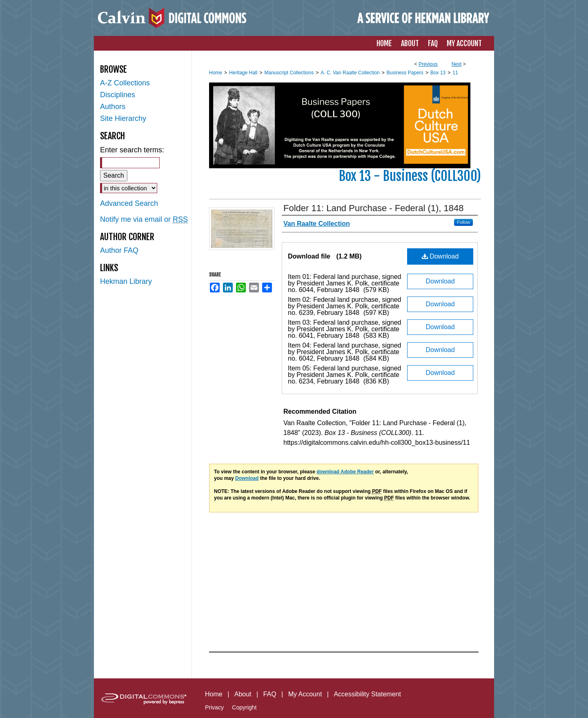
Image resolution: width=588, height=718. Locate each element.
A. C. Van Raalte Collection (350, 73)
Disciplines (118, 95)
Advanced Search (129, 203)
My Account (305, 694)
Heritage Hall (243, 73)
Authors (113, 107)
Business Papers (405, 73)
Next (457, 64)
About (243, 694)
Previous (428, 64)
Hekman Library (126, 281)
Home (216, 73)
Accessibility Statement (367, 694)
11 (455, 73)
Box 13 (438, 73)
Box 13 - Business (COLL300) (410, 176)
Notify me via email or (144, 220)
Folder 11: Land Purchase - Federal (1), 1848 (373, 208)
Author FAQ (119, 250)
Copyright (244, 707)
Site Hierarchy (123, 118)
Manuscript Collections (289, 73)
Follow (463, 222)
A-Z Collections (125, 83)
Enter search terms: (132, 150)
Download (440, 256)
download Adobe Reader (345, 472)
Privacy (214, 707)
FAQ (270, 694)
